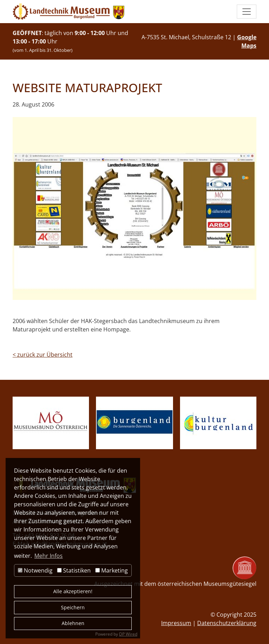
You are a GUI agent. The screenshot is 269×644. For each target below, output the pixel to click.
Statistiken (74, 570)
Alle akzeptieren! (73, 591)
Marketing (112, 570)
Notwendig (35, 570)
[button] (247, 12)
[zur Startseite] (69, 12)
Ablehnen (73, 623)
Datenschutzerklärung (227, 623)
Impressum (176, 623)
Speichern (73, 607)
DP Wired (128, 634)
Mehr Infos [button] (49, 556)
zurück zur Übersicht (43, 355)
